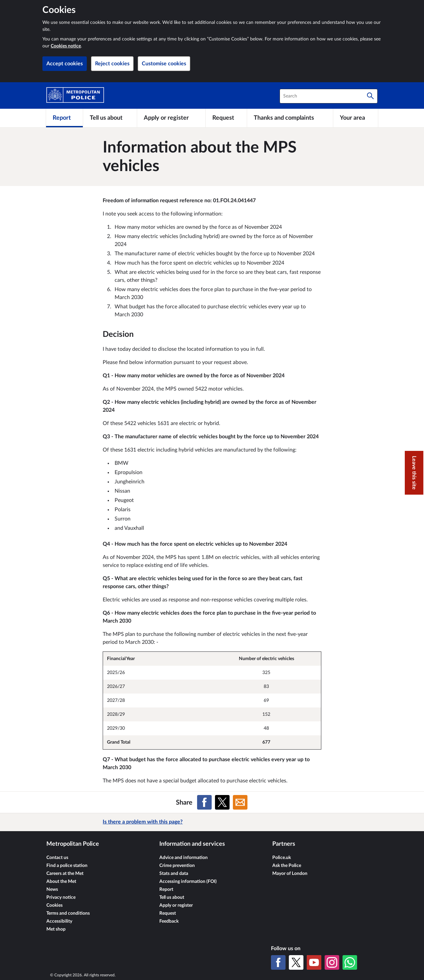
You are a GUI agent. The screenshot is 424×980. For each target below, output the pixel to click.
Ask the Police (287, 866)
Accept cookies (65, 64)
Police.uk (282, 858)
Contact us (57, 858)
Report (166, 889)
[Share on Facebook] (204, 802)
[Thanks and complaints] (290, 118)
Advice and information (184, 858)
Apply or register (176, 905)
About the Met (61, 882)
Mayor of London (290, 874)
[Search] (370, 96)
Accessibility (59, 921)
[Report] (64, 118)
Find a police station (67, 866)
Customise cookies (164, 64)
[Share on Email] (240, 802)
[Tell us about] (110, 118)
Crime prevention (177, 866)
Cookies (54, 905)
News (52, 889)
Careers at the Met (65, 874)
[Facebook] (278, 962)
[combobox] (329, 96)
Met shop (56, 929)
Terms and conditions (68, 913)
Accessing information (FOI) (188, 882)
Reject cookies (112, 64)
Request (168, 913)
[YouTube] (314, 962)
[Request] (226, 118)
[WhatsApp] (350, 962)
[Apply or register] (171, 118)
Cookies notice (66, 46)
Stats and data (174, 874)
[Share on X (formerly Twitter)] (222, 802)
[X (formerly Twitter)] (296, 962)
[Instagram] (332, 962)
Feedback (169, 921)
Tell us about (172, 897)
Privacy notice (61, 897)
